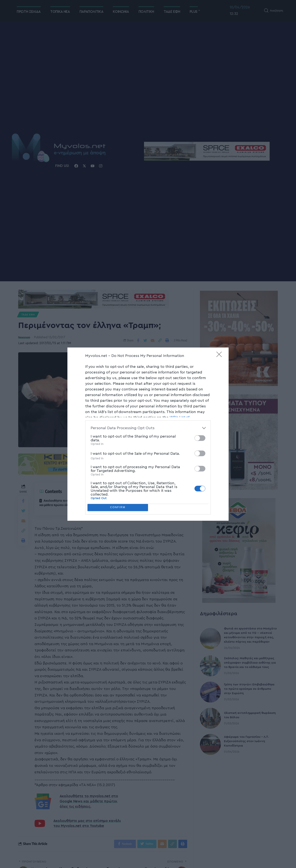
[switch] (200, 438)
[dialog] (148, 434)
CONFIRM (118, 507)
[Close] (220, 356)
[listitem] (148, 428)
